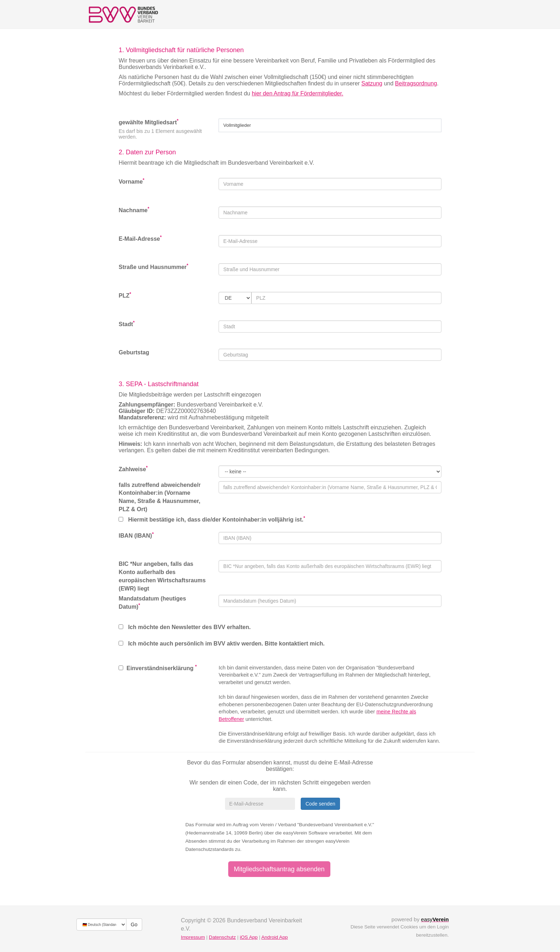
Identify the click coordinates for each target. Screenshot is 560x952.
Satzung (372, 83)
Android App (275, 937)
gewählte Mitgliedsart (148, 122)
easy (435, 919)
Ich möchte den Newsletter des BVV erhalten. (185, 627)
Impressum (193, 937)
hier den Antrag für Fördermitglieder (297, 93)
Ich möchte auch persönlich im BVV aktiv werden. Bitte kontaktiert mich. (222, 644)
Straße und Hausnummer (153, 267)
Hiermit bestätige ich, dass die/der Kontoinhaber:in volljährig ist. (212, 519)
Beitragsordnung (416, 83)
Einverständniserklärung (158, 668)
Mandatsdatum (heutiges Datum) (152, 603)
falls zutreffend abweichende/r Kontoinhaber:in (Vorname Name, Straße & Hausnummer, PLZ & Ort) (159, 497)
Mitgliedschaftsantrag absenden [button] (279, 869)
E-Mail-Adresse (140, 238)
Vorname (131, 181)
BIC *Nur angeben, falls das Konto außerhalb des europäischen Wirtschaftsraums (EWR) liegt (162, 576)
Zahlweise (133, 469)
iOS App (249, 937)
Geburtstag (134, 352)
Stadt (127, 324)
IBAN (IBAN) (136, 535)
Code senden (320, 804)
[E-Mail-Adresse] (260, 804)
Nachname (134, 210)
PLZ (125, 295)
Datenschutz (222, 937)
